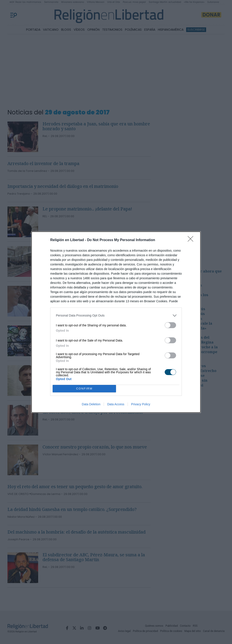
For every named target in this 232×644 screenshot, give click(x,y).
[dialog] (116, 322)
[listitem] (116, 316)
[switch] (170, 325)
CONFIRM (84, 389)
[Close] (192, 240)
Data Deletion (91, 404)
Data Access (116, 404)
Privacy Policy (141, 404)
